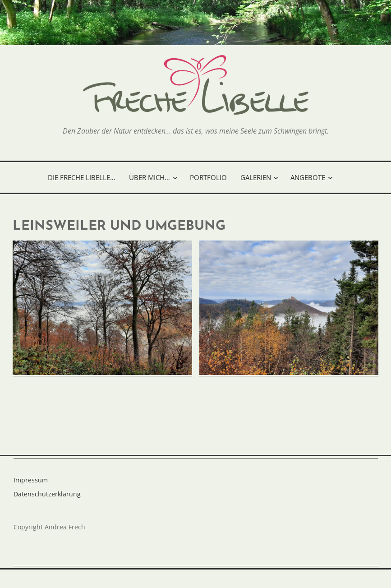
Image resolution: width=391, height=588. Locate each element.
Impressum (31, 480)
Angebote (308, 177)
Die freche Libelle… (82, 177)
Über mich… (149, 177)
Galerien (256, 177)
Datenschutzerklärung (47, 494)
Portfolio (208, 177)
